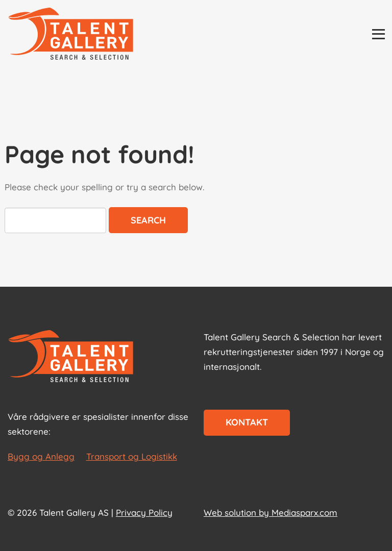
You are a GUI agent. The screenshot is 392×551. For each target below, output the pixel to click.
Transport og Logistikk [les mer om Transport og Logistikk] (132, 456)
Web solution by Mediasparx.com (271, 512)
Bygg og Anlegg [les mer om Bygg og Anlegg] (41, 456)
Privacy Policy (144, 512)
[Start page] (71, 357)
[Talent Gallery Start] (71, 35)
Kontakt (247, 422)
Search (148, 220)
